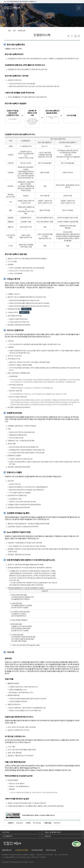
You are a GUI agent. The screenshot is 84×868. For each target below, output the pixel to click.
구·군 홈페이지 (7, 836)
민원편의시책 (22, 31)
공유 (68, 36)
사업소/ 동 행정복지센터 (53, 832)
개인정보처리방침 (22, 850)
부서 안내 (6, 832)
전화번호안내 (7, 850)
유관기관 (48, 836)
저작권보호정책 (37, 850)
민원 (14, 31)
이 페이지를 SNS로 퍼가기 (79, 36)
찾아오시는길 (51, 850)
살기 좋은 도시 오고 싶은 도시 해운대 (12, 8)
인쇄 (75, 36)
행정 (10, 31)
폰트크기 (72, 36)
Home (5, 31)
